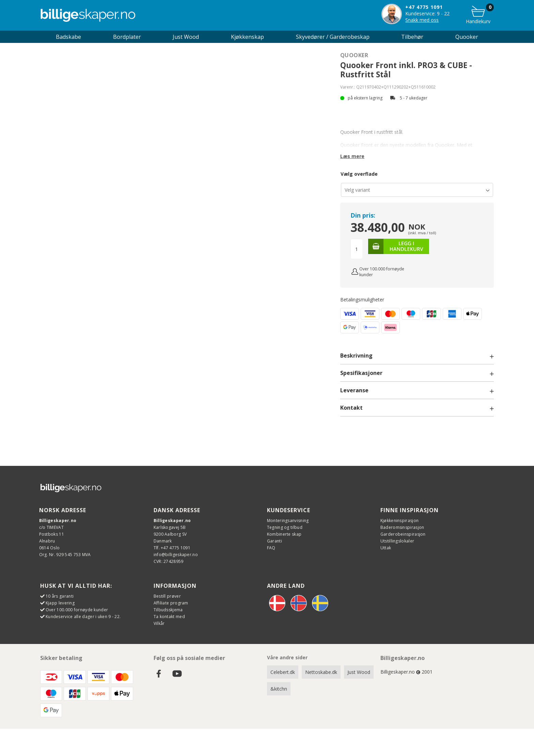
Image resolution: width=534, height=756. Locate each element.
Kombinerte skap (284, 534)
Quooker (467, 37)
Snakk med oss (422, 20)
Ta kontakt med (169, 617)
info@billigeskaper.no (176, 555)
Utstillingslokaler (397, 541)
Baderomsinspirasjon (402, 527)
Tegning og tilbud (285, 527)
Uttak (386, 548)
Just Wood (359, 672)
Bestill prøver (167, 596)
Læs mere (352, 156)
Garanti (274, 541)
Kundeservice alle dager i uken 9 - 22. (83, 617)
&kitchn (279, 689)
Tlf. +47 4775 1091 (172, 548)
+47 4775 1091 (424, 7)
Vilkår (159, 623)
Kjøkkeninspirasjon (399, 521)
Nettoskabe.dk (321, 672)
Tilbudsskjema (168, 610)
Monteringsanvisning (288, 521)
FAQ (271, 548)
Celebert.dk (283, 672)
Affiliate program (171, 603)
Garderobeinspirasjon (403, 534)
